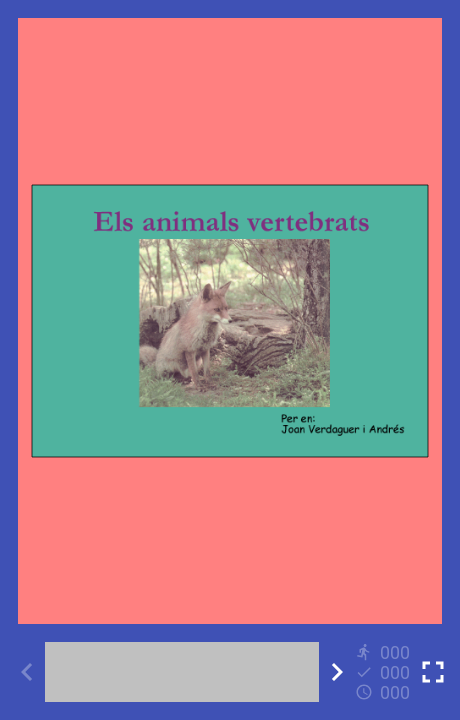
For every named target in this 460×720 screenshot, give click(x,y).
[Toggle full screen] (433, 672)
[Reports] (385, 672)
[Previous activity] (27, 672)
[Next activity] (337, 672)
